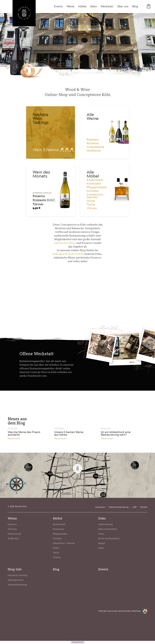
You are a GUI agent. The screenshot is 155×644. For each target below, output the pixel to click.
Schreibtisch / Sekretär (96, 196)
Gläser (101, 534)
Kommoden (94, 184)
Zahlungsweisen (16, 580)
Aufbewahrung (105, 524)
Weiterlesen (14, 439)
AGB (134, 507)
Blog (135, 7)
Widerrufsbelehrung (17, 585)
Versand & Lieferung (18, 575)
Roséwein (93, 140)
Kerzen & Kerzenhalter (109, 539)
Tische (91, 205)
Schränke (93, 191)
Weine (70, 7)
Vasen (101, 548)
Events (58, 7)
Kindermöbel (95, 180)
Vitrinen (92, 208)
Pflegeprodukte (97, 188)
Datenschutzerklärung (119, 507)
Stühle (91, 201)
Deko (93, 7)
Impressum (100, 507)
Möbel (82, 7)
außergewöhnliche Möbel (68, 254)
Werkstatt (107, 7)
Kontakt (144, 507)
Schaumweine (95, 147)
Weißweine (94, 151)
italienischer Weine (65, 243)
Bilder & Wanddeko (108, 529)
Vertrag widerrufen (77, 643)
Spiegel (102, 543)
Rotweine (93, 144)
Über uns (123, 7)
